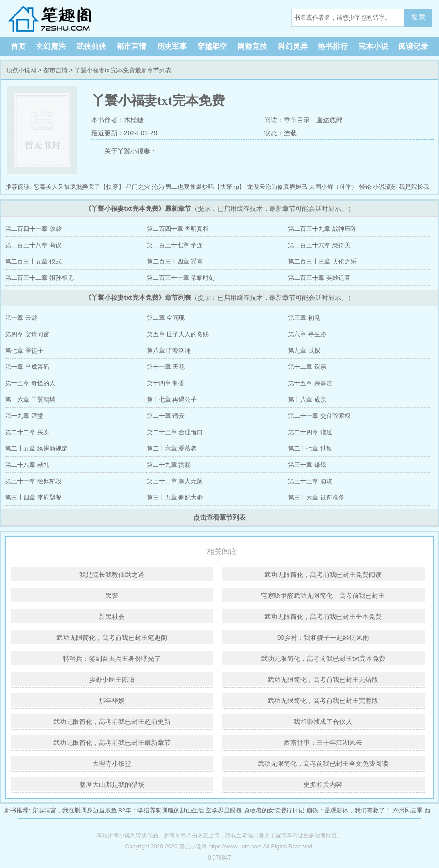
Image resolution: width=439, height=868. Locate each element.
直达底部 (329, 120)
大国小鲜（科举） (333, 187)
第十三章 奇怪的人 (30, 383)
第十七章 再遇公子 (172, 399)
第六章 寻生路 (307, 334)
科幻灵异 (293, 46)
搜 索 (418, 17)
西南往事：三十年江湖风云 (323, 743)
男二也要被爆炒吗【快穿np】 (205, 187)
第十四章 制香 (166, 383)
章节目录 (297, 120)
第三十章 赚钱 (307, 465)
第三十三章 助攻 (310, 481)
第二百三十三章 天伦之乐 (322, 261)
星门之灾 (138, 187)
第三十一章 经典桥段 (33, 481)
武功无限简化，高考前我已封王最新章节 (112, 743)
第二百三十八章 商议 (33, 245)
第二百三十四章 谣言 (175, 261)
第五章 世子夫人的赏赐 (178, 334)
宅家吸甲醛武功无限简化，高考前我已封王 (323, 596)
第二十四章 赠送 (310, 432)
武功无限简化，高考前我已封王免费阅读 (323, 575)
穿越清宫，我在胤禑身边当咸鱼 (75, 810)
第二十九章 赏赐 (169, 465)
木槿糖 (134, 120)
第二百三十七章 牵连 (175, 245)
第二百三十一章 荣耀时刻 (181, 278)
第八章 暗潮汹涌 (169, 351)
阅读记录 (413, 46)
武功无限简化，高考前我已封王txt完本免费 (323, 659)
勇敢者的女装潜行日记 (274, 810)
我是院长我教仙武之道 (112, 575)
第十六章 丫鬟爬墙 (30, 399)
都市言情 (131, 46)
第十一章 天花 (166, 367)
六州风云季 (408, 810)
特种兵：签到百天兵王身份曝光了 (112, 659)
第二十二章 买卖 (27, 432)
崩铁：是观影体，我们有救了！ (349, 810)
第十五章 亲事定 (310, 383)
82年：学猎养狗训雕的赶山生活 (161, 810)
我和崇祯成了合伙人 (323, 722)
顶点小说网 (65, 19)
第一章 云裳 (21, 318)
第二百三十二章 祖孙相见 (39, 278)
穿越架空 (212, 46)
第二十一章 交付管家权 (319, 416)
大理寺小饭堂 (112, 764)
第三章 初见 (304, 318)
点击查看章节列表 (219, 517)
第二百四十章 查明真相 (178, 229)
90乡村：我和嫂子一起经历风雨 (323, 638)
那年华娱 (112, 701)
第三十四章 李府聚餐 (33, 497)
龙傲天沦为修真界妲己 (277, 187)
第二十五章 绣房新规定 (36, 448)
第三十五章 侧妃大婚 (175, 497)
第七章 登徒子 (24, 351)
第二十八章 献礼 (27, 465)
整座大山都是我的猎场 (112, 785)
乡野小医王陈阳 (112, 680)
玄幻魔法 (51, 46)
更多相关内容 (323, 785)
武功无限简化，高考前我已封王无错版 (323, 680)
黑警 (112, 596)
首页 (18, 46)
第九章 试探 (304, 351)
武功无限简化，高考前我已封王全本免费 (323, 617)
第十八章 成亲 (307, 399)
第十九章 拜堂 (24, 416)
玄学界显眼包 (224, 810)
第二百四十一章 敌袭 (33, 229)
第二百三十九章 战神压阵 (322, 229)
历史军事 (172, 46)
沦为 (158, 187)
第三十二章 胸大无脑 (175, 481)
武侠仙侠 (91, 46)
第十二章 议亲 (307, 367)
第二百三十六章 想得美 (319, 245)
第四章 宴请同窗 (27, 334)
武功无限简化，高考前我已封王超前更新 (112, 722)
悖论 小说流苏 (378, 187)
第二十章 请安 (166, 416)
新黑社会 (112, 617)
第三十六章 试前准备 (316, 497)
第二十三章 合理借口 (175, 432)
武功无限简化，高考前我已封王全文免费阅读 (323, 764)
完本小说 (373, 46)
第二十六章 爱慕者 (172, 448)
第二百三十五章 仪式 (33, 261)
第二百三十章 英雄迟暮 (319, 278)
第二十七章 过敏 (310, 448)
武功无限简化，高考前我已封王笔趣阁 (112, 638)
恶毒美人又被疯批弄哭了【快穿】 (79, 187)
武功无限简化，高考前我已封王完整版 (323, 701)
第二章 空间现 (166, 318)
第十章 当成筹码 (27, 367)
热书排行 (333, 46)
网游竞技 (252, 46)
